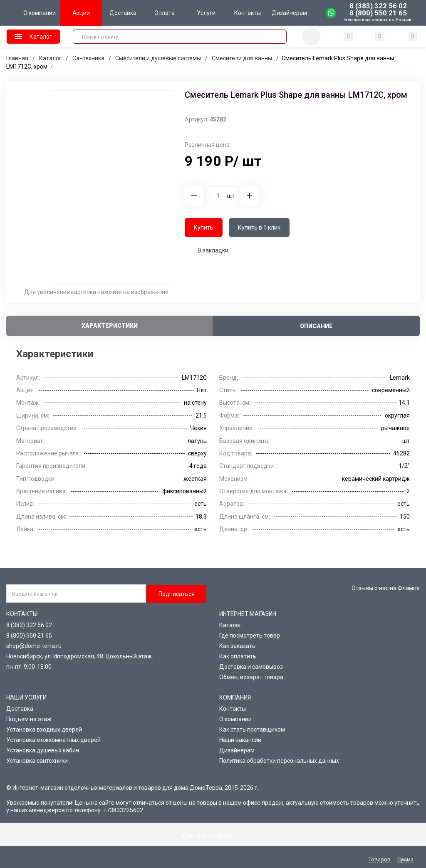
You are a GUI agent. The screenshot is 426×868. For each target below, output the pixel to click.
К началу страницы (213, 836)
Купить (204, 228)
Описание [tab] (316, 326)
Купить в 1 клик (259, 228)
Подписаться (177, 594)
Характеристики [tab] (110, 326)
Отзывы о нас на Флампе (386, 588)
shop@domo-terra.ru (34, 646)
